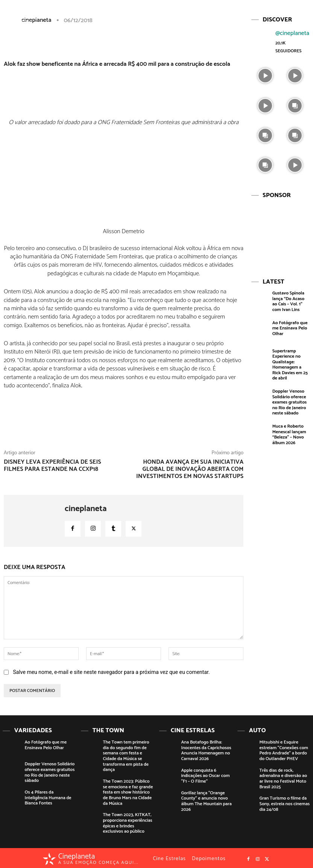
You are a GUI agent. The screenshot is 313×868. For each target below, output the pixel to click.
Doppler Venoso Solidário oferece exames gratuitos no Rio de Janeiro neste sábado (289, 401)
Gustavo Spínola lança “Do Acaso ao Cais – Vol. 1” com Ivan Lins (288, 300)
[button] (273, 12)
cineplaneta (86, 509)
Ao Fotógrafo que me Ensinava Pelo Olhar (290, 327)
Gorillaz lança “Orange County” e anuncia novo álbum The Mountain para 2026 (206, 800)
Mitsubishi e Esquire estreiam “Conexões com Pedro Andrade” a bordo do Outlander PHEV (283, 750)
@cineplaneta (292, 33)
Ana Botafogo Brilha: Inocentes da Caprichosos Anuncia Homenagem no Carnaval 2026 (206, 750)
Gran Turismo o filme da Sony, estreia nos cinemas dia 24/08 (284, 803)
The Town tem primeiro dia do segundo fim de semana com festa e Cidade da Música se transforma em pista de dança (126, 755)
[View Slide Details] (280, 233)
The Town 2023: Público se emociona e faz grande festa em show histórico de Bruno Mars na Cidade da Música (128, 791)
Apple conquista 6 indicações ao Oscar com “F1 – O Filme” (205, 775)
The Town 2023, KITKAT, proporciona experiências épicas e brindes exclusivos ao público (127, 821)
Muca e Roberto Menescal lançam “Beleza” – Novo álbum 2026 (289, 432)
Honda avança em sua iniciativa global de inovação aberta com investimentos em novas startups (190, 469)
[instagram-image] (265, 75)
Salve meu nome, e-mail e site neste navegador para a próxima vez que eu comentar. (111, 672)
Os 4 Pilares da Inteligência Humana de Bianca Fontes (48, 797)
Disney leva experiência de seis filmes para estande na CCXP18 (52, 466)
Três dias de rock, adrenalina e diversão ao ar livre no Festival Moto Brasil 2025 (283, 778)
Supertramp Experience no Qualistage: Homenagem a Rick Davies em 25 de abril (290, 363)
